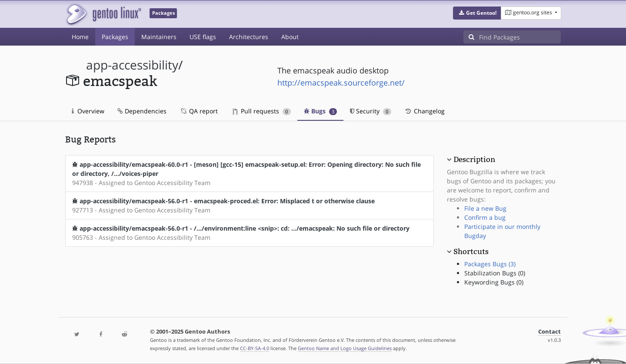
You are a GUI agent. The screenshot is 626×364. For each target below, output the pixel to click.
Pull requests (262, 111)
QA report (199, 111)
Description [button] (474, 159)
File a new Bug (485, 208)
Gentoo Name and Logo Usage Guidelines (345, 348)
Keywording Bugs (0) (494, 282)
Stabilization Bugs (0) (495, 273)
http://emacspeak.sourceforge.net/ (341, 83)
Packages (115, 37)
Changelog (425, 111)
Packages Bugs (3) (490, 264)
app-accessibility (132, 65)
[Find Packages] (520, 37)
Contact (549, 332)
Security (371, 111)
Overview (88, 111)
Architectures (249, 37)
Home (80, 37)
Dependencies (142, 111)
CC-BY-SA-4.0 (255, 348)
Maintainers (159, 37)
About (290, 37)
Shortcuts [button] (471, 251)
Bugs (321, 111)
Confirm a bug (485, 217)
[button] (477, 13)
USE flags (203, 37)
